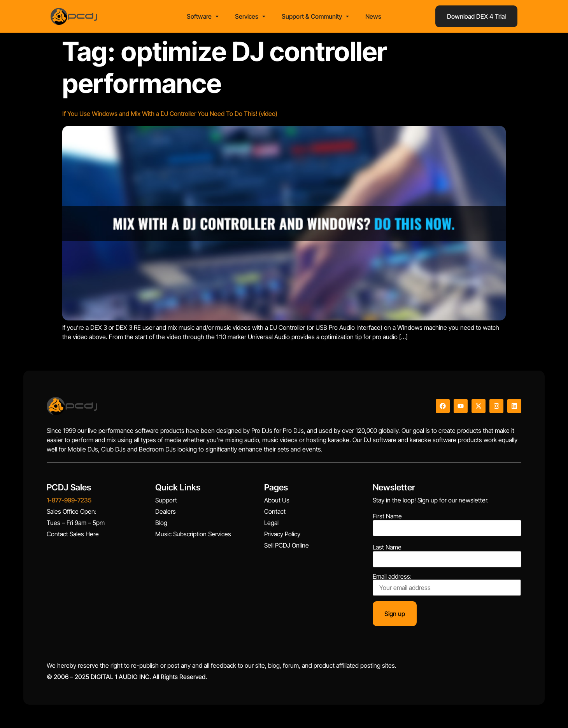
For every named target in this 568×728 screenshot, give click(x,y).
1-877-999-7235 (69, 500)
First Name (387, 516)
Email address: (447, 584)
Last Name (387, 547)
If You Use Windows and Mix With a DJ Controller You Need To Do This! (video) (170, 114)
